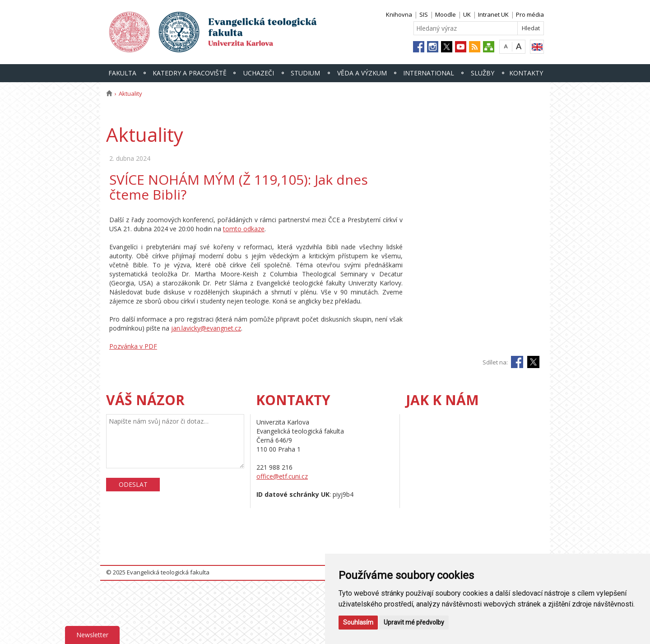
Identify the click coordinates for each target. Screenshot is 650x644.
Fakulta (122, 73)
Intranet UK (493, 14)
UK (467, 14)
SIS (424, 14)
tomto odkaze (244, 229)
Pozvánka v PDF (133, 346)
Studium (305, 73)
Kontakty (526, 73)
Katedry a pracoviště (190, 73)
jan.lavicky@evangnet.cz (206, 328)
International (429, 73)
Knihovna (399, 14)
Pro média (530, 14)
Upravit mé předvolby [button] (414, 622)
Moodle (446, 14)
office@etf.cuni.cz (282, 476)
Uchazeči (259, 73)
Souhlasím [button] (358, 622)
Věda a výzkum (362, 73)
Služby (483, 73)
